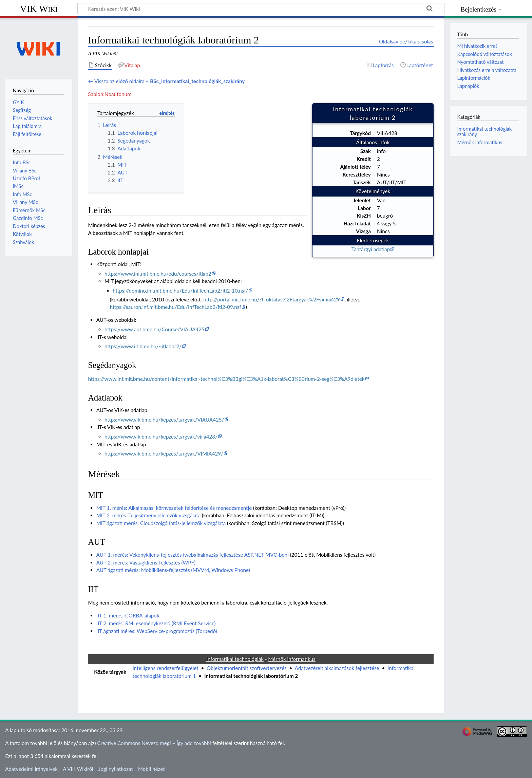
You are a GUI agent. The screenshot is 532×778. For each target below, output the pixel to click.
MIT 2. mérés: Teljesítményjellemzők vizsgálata (149, 515)
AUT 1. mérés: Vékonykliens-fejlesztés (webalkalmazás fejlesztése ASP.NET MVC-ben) (193, 555)
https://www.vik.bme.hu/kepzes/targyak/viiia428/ (161, 437)
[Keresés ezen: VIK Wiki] (261, 8)
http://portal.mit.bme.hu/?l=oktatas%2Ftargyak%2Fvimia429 (272, 299)
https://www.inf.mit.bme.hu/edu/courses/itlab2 (158, 274)
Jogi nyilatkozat (116, 769)
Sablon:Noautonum (110, 94)
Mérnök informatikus (480, 142)
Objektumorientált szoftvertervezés (247, 668)
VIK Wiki (39, 9)
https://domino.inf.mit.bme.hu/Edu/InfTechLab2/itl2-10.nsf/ (180, 291)
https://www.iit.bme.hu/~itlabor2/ (143, 346)
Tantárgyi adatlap (371, 249)
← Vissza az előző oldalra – (166, 81)
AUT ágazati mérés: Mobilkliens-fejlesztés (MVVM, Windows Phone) (173, 570)
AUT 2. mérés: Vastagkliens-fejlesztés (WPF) (146, 562)
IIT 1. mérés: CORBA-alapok (128, 615)
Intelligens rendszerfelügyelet (165, 668)
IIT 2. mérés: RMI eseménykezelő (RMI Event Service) (156, 623)
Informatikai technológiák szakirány (484, 132)
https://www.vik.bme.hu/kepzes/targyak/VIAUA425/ (164, 420)
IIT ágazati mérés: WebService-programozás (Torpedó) (157, 631)
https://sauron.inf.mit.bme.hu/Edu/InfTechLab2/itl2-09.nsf (176, 307)
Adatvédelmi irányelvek (31, 769)
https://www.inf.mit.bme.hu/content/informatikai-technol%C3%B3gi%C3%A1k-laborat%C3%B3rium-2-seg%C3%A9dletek (226, 379)
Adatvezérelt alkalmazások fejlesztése (337, 668)
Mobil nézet (151, 769)
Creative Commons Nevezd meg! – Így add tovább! (154, 743)
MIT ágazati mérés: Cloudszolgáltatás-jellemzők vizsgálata (161, 523)
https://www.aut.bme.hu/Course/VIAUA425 (155, 329)
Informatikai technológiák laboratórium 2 (251, 676)
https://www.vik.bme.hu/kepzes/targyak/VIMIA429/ (164, 453)
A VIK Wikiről (78, 769)
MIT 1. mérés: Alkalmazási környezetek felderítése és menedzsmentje (174, 508)
